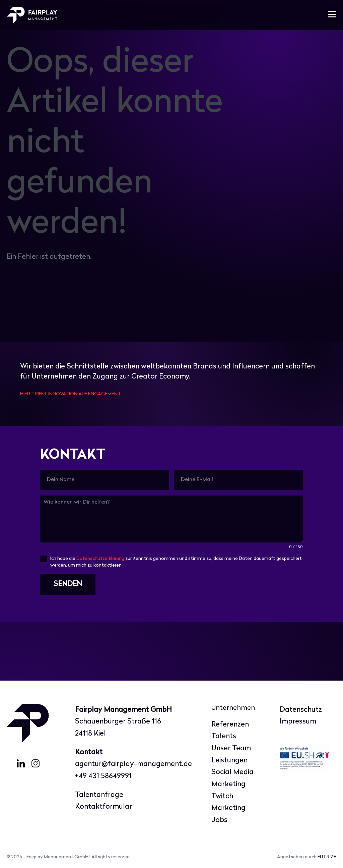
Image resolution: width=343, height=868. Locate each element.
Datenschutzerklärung (100, 559)
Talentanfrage (99, 795)
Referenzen (230, 725)
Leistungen (229, 761)
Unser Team (231, 748)
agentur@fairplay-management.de (133, 764)
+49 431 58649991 (103, 776)
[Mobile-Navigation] (332, 15)
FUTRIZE (327, 857)
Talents (224, 736)
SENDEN (68, 584)
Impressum (298, 722)
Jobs (219, 820)
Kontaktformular (104, 807)
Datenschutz (301, 710)
